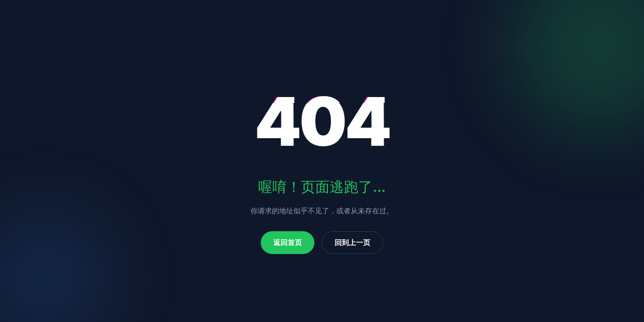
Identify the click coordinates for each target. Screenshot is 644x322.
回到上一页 (352, 242)
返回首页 (288, 242)
